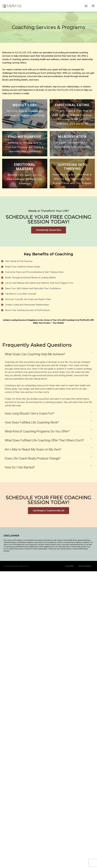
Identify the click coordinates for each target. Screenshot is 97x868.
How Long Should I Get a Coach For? (30, 413)
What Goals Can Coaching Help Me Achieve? (35, 354)
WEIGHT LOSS (25, 105)
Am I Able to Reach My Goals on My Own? (33, 449)
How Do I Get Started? (20, 467)
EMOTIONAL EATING (72, 105)
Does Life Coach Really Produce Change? (33, 458)
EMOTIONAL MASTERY (25, 167)
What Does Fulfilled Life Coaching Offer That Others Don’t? (44, 440)
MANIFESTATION (72, 137)
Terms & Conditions (85, 566)
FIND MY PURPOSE (25, 137)
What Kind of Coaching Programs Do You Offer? (37, 431)
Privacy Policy (69, 566)
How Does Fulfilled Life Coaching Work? (32, 422)
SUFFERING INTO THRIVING (72, 167)
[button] (86, 6)
